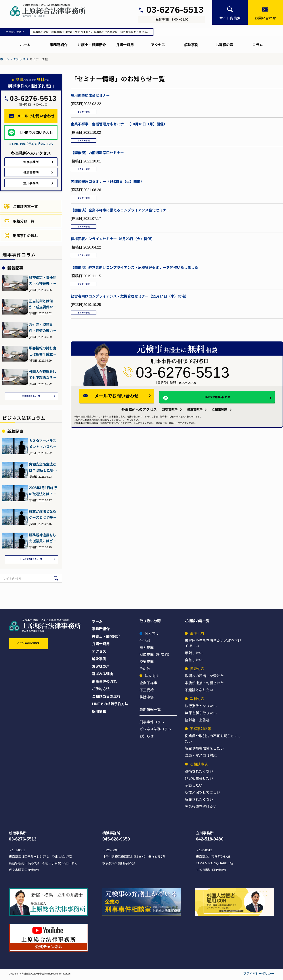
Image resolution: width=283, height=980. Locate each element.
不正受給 (147, 692)
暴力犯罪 (147, 649)
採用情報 (99, 713)
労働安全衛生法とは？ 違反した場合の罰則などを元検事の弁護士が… (43, 468)
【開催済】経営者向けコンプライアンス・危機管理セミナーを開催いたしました (134, 279)
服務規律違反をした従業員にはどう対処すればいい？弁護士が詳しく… (42, 539)
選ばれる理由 (103, 676)
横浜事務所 (195, 425)
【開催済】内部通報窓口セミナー (97, 156)
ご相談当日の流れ (106, 698)
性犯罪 (145, 642)
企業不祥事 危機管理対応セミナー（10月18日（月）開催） (119, 126)
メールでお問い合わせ (130, 411)
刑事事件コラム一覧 (31, 397)
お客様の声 (224, 45)
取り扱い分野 (150, 623)
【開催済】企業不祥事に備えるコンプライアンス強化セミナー (120, 218)
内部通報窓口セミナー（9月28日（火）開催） (107, 187)
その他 (145, 671)
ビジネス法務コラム (155, 731)
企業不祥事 (148, 685)
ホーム (25, 45)
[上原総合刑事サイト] (52, 11)
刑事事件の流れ (21, 236)
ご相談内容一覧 (21, 206)
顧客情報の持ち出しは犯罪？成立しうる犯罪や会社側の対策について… (42, 351)
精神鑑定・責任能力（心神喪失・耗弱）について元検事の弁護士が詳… (42, 281)
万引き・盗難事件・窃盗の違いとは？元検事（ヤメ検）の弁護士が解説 (42, 328)
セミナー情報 (87, 113)
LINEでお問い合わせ (210, 412)
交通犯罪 (147, 663)
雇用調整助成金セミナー (90, 95)
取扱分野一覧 (19, 221)
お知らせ (19, 59)
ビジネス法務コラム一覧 (31, 561)
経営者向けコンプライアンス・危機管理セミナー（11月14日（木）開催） (130, 310)
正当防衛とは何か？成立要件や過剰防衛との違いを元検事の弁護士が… (42, 304)
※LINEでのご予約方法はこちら (31, 144)
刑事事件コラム (152, 724)
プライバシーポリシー (259, 976)
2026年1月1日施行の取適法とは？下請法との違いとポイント (43, 492)
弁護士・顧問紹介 (92, 45)
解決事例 (191, 45)
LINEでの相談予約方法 (110, 706)
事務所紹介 (59, 45)
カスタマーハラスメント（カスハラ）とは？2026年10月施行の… (43, 445)
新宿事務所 (170, 425)
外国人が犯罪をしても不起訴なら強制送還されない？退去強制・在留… (42, 375)
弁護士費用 (125, 45)
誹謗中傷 (147, 699)
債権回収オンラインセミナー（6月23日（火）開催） (113, 249)
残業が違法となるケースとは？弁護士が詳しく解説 (42, 516)
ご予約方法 (101, 691)
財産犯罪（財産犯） (155, 656)
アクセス (158, 45)
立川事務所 (220, 425)
